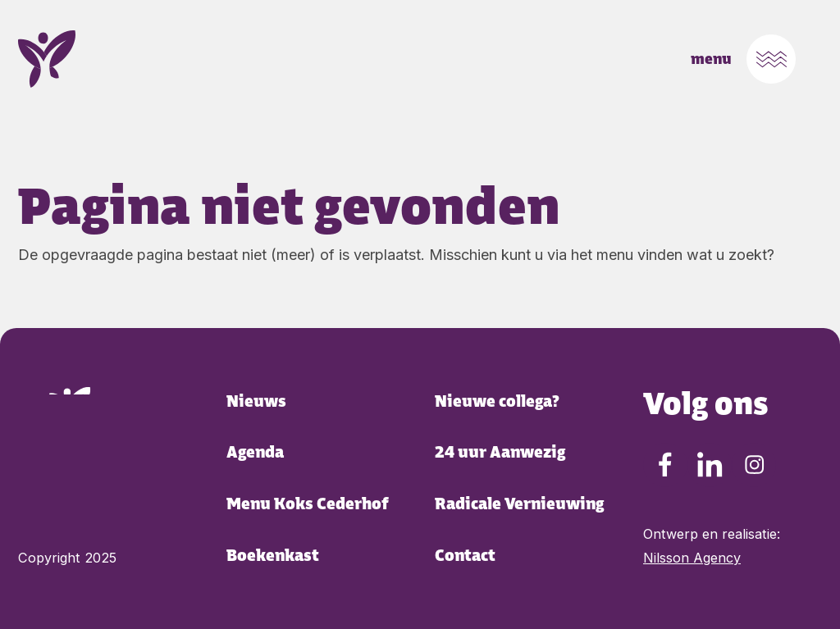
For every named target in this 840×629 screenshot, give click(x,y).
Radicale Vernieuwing (519, 504)
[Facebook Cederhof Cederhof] (665, 465)
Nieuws (256, 401)
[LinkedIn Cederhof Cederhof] (710, 465)
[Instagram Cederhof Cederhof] (754, 465)
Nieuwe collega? (497, 401)
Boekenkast (273, 556)
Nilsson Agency (692, 558)
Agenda (255, 452)
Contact (465, 556)
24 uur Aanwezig (500, 452)
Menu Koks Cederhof (308, 504)
